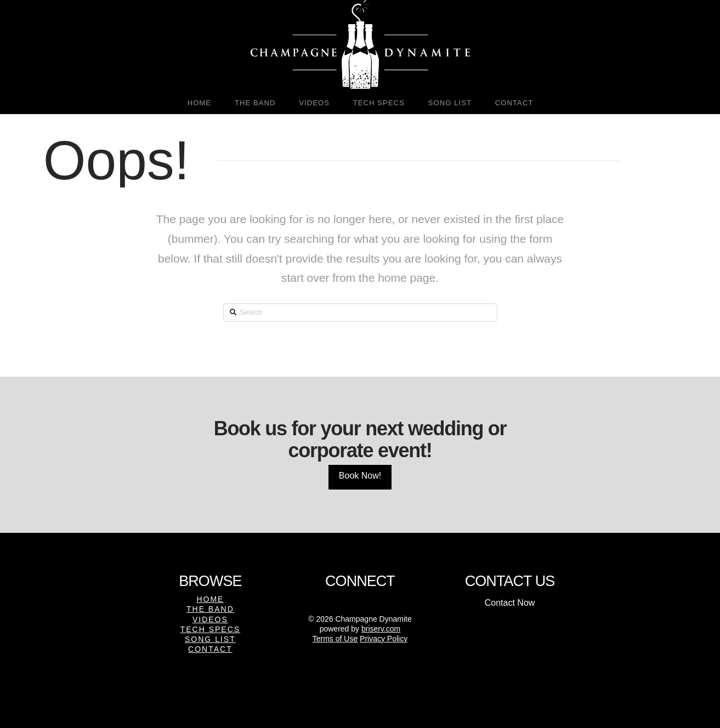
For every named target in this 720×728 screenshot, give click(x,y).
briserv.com (381, 629)
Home (210, 599)
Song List (210, 639)
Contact (210, 649)
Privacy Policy (384, 639)
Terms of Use (335, 639)
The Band (210, 609)
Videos (210, 619)
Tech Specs (210, 629)
